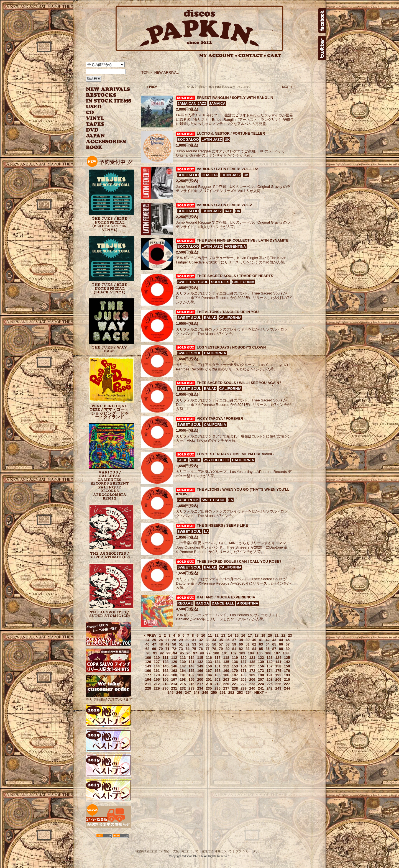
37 (234, 640)
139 (261, 662)
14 (230, 635)
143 (148, 666)
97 (195, 653)
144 (157, 666)
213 (165, 684)
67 (288, 644)
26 (161, 640)
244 (287, 688)
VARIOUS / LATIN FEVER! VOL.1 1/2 (227, 169)
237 (226, 688)
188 (244, 675)
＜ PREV (151, 87)
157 (270, 666)
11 (210, 635)
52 (187, 644)
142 (287, 662)
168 (218, 671)
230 (165, 688)
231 (174, 688)
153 (235, 666)
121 (252, 658)
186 (226, 675)
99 (208, 653)
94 (175, 653)
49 (167, 644)
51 (181, 644)
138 (252, 662)
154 (244, 666)
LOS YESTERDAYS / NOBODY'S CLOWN (231, 347)
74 (187, 649)
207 (261, 679)
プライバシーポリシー (250, 851)
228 (148, 688)
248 (197, 692)
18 (257, 635)
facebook (322, 21)
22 (283, 635)
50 (174, 644)
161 (157, 671)
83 (247, 649)
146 (174, 666)
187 (235, 675)
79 (221, 649)
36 (227, 640)
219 (218, 684)
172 (252, 671)
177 (148, 675)
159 (287, 666)
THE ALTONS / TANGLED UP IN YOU (228, 312)
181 (183, 675)
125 (287, 658)
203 (226, 679)
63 (261, 644)
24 (147, 640)
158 (278, 666)
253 (240, 692)
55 (208, 644)
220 (226, 684)
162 (165, 671)
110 (157, 658)
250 (214, 692)
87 (274, 649)
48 (161, 644)
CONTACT (252, 56)
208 (270, 679)
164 (183, 671)
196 (165, 679)
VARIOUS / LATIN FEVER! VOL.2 (224, 205)
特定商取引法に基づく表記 (152, 851)
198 (183, 679)
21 (277, 635)
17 (250, 635)
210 (287, 679)
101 (225, 653)
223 (252, 684)
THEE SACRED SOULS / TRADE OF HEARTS (235, 276)
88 (281, 649)
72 (174, 649)
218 (209, 684)
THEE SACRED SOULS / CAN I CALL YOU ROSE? (239, 561)
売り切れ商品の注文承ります (109, 697)
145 (165, 666)
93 (168, 653)
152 (226, 666)
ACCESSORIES (106, 142)
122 (261, 658)
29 (181, 640)
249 (205, 692)
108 (286, 653)
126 (148, 662)
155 (252, 666)
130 (183, 662)
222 (244, 684)
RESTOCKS (105, 95)
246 (179, 692)
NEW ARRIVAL (108, 89)
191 (270, 675)
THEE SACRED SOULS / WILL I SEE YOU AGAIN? (239, 383)
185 (218, 675)
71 (167, 649)
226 (278, 684)
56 (214, 644)
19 (263, 635)
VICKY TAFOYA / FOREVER (220, 418)
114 (191, 658)
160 (148, 671)
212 (157, 684)
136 (235, 662)
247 (188, 692)
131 (191, 662)
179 (165, 675)
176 (287, 671)
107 (277, 653)
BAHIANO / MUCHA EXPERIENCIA (226, 597)
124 (278, 658)
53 (194, 644)
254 (249, 692)
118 (226, 658)
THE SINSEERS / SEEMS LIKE (222, 525)
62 (254, 644)
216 (191, 684)
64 (267, 644)
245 (171, 692)
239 (244, 688)
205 (244, 679)
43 (274, 640)
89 (288, 649)
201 (209, 679)
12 (216, 635)
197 (174, 679)
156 (261, 666)
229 (157, 688)
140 (270, 662)
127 (157, 662)
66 (281, 644)
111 (165, 658)
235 (209, 688)
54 (201, 644)
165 (191, 671)
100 (216, 653)
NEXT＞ (261, 692)
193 (287, 675)
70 (161, 649)
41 (261, 640)
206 (252, 679)
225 (270, 684)
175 (278, 671)
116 (209, 658)
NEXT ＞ (288, 87)
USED (105, 107)
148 (191, 666)
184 (209, 675)
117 (218, 658)
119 (235, 658)
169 (226, 671)
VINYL (96, 118)
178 (157, 675)
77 (208, 649)
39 (247, 640)
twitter (322, 48)
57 (221, 644)
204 (235, 679)
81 (234, 649)
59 (234, 644)
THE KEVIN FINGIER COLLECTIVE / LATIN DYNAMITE (243, 240)
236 (218, 688)
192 (278, 675)
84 (254, 649)
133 (209, 662)
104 (251, 653)
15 (237, 635)
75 (194, 649)
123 (270, 658)
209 (278, 679)
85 (261, 649)
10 (203, 635)
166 (200, 671)
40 (254, 640)
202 (218, 679)
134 (218, 662)
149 (200, 666)
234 (200, 688)
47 (154, 644)
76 (201, 649)
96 (188, 653)
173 (261, 671)
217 (200, 684)
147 (183, 666)
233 (191, 688)
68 (147, 649)
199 (191, 679)
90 (148, 653)
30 (187, 640)
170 (235, 671)
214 (174, 684)
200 (200, 679)
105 (260, 653)
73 (181, 649)
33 (208, 640)
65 (274, 644)
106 (268, 653)
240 (252, 688)
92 (162, 653)
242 (270, 688)
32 (201, 640)
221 (235, 684)
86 (267, 649)
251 (222, 692)
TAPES (95, 124)
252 (231, 692)
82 (241, 649)
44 (281, 640)
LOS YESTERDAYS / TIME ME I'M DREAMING (235, 454)
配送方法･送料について (217, 851)
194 (148, 679)
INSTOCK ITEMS (109, 101)
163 (174, 671)
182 (191, 675)
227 (287, 684)
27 (167, 640)
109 (148, 658)
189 (252, 675)
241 (261, 688)
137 (244, 662)
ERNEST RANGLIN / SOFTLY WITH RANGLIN (235, 98)
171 (244, 671)
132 (200, 662)
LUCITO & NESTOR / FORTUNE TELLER (231, 133)
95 (182, 653)
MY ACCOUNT (218, 56)
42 (267, 640)
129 (174, 662)
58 (227, 644)
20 (270, 635)
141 (278, 662)
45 (288, 640)
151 (218, 666)
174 (270, 671)
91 (155, 653)
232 (183, 688)
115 (200, 658)
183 (200, 675)
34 (214, 640)
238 (235, 688)
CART (274, 56)
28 (174, 640)
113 (183, 658)
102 (234, 653)
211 (148, 684)
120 (244, 658)
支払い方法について (186, 851)
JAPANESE (105, 136)
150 (209, 666)
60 (241, 644)
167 (209, 671)
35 (221, 640)
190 (261, 675)
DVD (92, 130)
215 (183, 684)
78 (214, 649)
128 (165, 662)
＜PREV (150, 635)
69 (154, 649)
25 (154, 640)
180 (174, 675)
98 (202, 653)
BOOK (94, 148)
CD (90, 113)
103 (242, 653)
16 (243, 635)
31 (194, 640)
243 (278, 688)
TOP (145, 72)
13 (223, 635)
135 (226, 662)
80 (227, 649)
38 (241, 640)
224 (261, 684)
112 (174, 658)
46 (147, 644)
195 (157, 679)
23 (290, 635)
